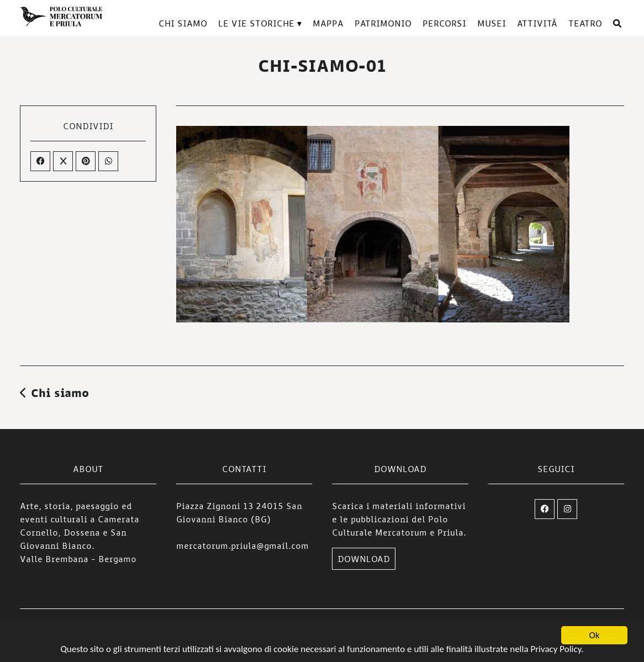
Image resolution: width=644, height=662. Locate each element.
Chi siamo (183, 23)
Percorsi (444, 23)
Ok (595, 636)
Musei (492, 23)
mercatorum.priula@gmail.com (242, 546)
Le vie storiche (256, 23)
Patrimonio (383, 23)
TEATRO (585, 23)
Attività (537, 23)
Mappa (328, 23)
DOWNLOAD (364, 559)
